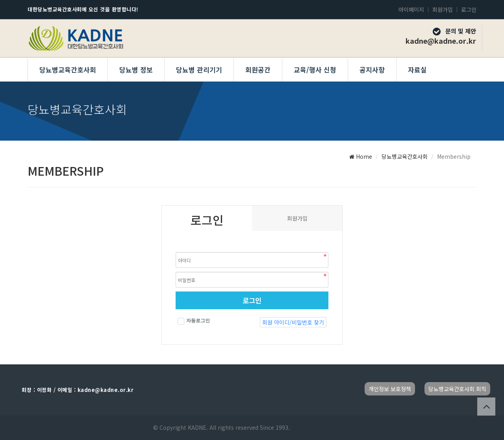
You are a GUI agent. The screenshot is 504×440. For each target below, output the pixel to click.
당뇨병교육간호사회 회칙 (457, 389)
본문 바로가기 (0, 0)
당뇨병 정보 (136, 70)
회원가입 (443, 9)
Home (361, 156)
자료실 (417, 70)
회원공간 (258, 70)
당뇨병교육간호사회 (68, 70)
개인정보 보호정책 (390, 389)
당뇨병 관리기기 (199, 70)
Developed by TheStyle (320, 427)
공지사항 (372, 70)
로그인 (469, 9)
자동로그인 (194, 321)
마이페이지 (411, 9)
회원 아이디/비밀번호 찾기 (293, 322)
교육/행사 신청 (315, 70)
